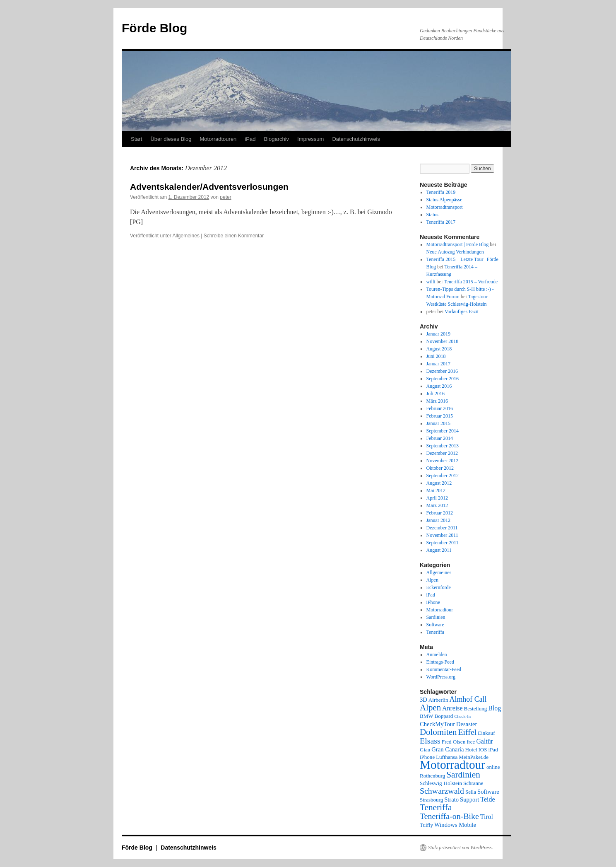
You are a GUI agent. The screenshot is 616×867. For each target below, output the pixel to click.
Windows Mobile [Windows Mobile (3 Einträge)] (455, 825)
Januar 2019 (438, 334)
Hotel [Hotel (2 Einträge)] (471, 750)
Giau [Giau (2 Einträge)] (425, 750)
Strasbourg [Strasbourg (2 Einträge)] (431, 800)
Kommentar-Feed (444, 669)
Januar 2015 (438, 423)
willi (431, 282)
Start (136, 139)
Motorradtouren (218, 139)
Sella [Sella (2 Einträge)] (471, 792)
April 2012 (437, 498)
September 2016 (443, 379)
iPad (250, 139)
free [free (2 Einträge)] (471, 742)
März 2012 (437, 505)
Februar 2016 (440, 408)
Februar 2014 (440, 438)
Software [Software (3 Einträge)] (488, 792)
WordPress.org (441, 677)
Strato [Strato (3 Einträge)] (451, 799)
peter (225, 197)
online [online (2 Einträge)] (493, 767)
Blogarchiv (276, 139)
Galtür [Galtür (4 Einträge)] (485, 741)
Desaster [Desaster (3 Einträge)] (467, 724)
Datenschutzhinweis (356, 139)
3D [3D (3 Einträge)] (423, 700)
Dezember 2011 (442, 528)
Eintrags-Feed (440, 662)
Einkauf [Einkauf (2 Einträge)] (486, 733)
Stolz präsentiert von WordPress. (461, 848)
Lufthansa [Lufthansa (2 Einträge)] (447, 757)
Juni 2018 (436, 356)
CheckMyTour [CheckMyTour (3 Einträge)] (437, 724)
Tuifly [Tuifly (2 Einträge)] (426, 825)
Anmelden (437, 654)
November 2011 (442, 535)
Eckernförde (439, 587)
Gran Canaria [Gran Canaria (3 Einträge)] (448, 749)
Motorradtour (440, 610)
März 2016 (437, 401)
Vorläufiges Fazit (462, 312)
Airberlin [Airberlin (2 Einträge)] (438, 700)
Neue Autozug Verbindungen (455, 252)
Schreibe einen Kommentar (234, 236)
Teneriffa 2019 (441, 192)
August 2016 (439, 386)
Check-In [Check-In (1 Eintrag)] (462, 716)
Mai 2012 (436, 490)
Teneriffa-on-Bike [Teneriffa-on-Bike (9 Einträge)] (449, 816)
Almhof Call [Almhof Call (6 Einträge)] (468, 699)
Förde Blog (154, 28)
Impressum (310, 139)
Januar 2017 (438, 364)
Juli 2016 (436, 394)
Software (435, 625)
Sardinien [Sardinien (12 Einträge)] (463, 775)
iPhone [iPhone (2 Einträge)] (427, 757)
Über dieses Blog (171, 139)
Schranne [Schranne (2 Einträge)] (473, 783)
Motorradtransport (445, 207)
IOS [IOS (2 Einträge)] (483, 750)
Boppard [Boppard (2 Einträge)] (444, 716)
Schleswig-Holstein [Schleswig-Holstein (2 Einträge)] (441, 783)
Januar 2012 (438, 520)
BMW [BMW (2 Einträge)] (427, 716)
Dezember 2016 (442, 371)
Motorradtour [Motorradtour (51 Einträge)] (452, 765)
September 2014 (443, 431)
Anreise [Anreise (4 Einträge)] (452, 708)
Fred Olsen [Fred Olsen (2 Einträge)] (454, 742)
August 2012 (439, 483)
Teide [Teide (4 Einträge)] (487, 799)
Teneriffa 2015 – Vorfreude (471, 282)
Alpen (432, 580)
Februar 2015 (440, 416)
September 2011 (443, 543)
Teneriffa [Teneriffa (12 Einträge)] (436, 807)
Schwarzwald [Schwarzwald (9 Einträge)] (442, 791)
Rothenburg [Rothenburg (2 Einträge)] (432, 776)
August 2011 (439, 550)
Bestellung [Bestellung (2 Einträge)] (476, 709)
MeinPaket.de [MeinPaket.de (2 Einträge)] (474, 757)
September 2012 (443, 476)
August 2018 (439, 349)
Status (432, 215)
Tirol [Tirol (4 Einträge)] (487, 817)
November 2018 (443, 341)
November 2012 (443, 461)
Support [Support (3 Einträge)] (469, 799)
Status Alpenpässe (444, 200)
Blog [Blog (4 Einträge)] (494, 708)
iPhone (433, 602)
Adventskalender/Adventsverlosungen (209, 187)
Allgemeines (186, 236)
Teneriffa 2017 (441, 222)
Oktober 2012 (440, 468)
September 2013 (443, 446)
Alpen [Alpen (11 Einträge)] (430, 708)
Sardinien (436, 617)
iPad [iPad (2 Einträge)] (493, 750)
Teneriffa (436, 632)
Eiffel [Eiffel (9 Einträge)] (467, 732)
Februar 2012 (440, 513)
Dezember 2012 (442, 453)
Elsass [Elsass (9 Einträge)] (430, 741)
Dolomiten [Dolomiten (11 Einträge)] (438, 732)
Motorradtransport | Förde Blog (458, 244)
